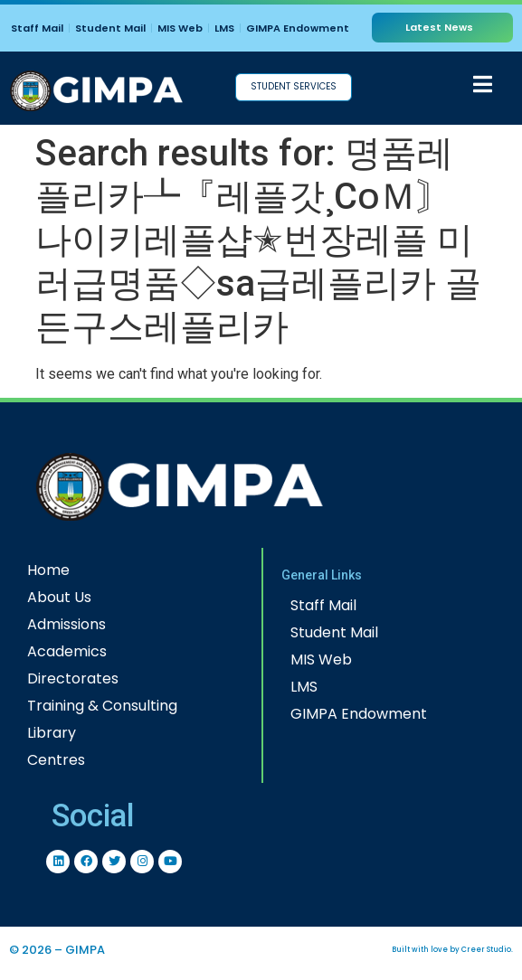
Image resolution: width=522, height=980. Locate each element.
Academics (67, 651)
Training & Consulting (102, 706)
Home (48, 570)
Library (52, 733)
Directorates (73, 678)
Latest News (439, 27)
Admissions (66, 624)
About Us (59, 597)
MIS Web (180, 28)
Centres (56, 760)
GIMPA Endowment (298, 28)
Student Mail (110, 28)
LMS (224, 28)
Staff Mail (37, 28)
